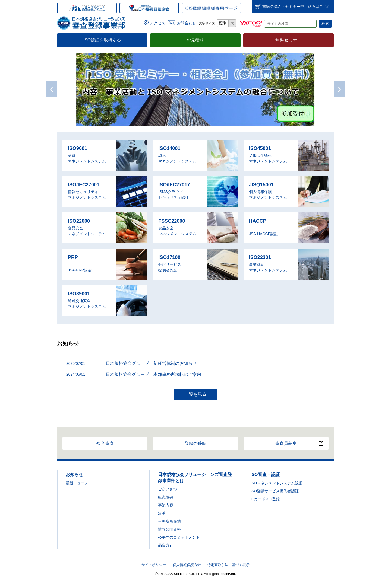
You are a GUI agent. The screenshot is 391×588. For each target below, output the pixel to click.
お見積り (195, 40)
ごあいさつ (168, 489)
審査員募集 (286, 443)
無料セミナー (288, 40)
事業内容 (166, 505)
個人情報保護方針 (187, 565)
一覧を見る (195, 394)
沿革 (162, 513)
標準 (223, 23)
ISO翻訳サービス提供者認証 (275, 491)
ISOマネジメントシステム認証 (276, 483)
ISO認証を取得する (102, 40)
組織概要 (166, 497)
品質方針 (166, 545)
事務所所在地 (169, 521)
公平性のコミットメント (179, 537)
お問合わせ (187, 23)
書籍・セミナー (297, 7)
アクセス (157, 23)
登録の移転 (195, 443)
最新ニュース (77, 483)
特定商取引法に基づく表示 (228, 565)
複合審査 (105, 443)
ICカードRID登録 (265, 499)
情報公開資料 (169, 529)
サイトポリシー (154, 565)
